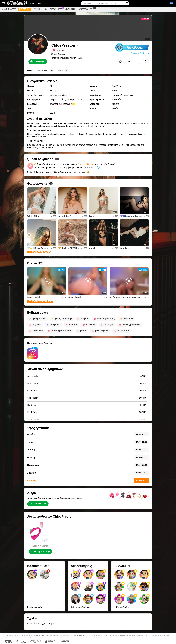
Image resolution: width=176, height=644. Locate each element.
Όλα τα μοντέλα (9, 9)
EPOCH (71, 635)
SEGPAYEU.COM (82, 635)
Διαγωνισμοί (70, 9)
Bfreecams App (86, 9)
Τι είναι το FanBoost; (140, 53)
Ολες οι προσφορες (54, 9)
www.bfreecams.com (42, 635)
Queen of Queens (86, 164)
